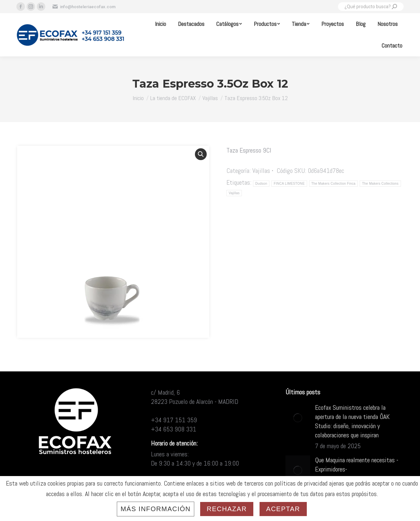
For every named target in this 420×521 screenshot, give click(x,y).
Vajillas (261, 171)
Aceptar (283, 509)
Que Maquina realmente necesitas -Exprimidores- (357, 465)
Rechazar (227, 509)
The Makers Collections (380, 184)
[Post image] (298, 418)
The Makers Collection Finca (334, 184)
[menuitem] (160, 24)
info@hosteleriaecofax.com (84, 7)
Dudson (261, 184)
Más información (156, 509)
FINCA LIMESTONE (289, 184)
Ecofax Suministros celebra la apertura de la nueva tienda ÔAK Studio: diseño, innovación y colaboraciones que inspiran (352, 421)
